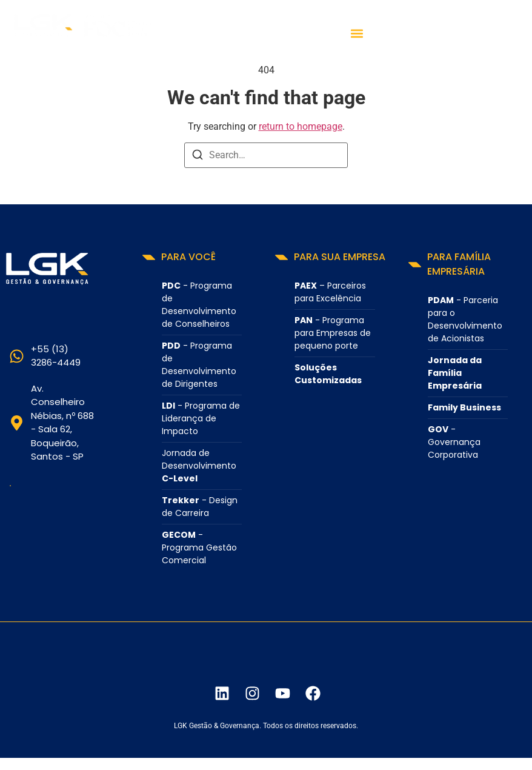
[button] (357, 34)
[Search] (198, 157)
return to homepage (301, 126)
